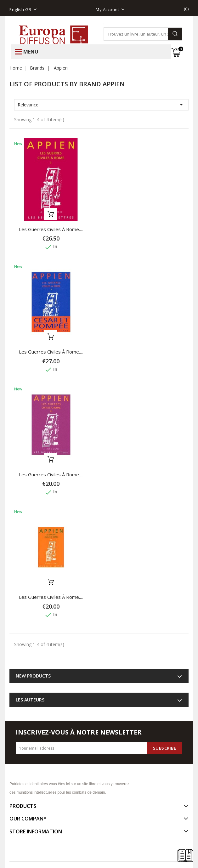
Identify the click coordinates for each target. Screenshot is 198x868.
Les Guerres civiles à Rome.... (51, 229)
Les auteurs (30, 700)
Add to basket (51, 214)
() (186, 9)
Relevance (101, 105)
